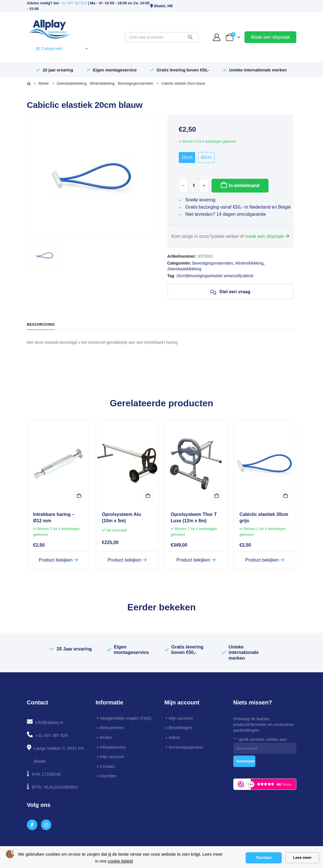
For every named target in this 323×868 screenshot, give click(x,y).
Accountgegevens (186, 747)
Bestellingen (181, 728)
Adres (174, 737)
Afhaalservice (113, 747)
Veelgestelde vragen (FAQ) (126, 718)
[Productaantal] (194, 186)
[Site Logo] (49, 29)
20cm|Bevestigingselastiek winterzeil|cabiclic (215, 276)
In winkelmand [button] (79, 496)
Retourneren (112, 728)
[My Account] (217, 37)
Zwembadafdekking (184, 269)
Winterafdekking (249, 263)
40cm (206, 157)
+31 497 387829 (73, 3)
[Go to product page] (58, 464)
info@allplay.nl (49, 722)
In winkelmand (244, 186)
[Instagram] (46, 825)
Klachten (108, 776)
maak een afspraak (265, 236)
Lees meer (302, 858)
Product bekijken (58, 560)
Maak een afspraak (270, 37)
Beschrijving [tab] (41, 324)
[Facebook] (32, 825)
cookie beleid (120, 861)
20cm (187, 157)
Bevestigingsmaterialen (213, 263)
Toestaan (264, 858)
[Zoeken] (190, 37)
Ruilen (106, 737)
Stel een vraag (230, 292)
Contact (107, 766)
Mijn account (112, 757)
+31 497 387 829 (52, 735)
